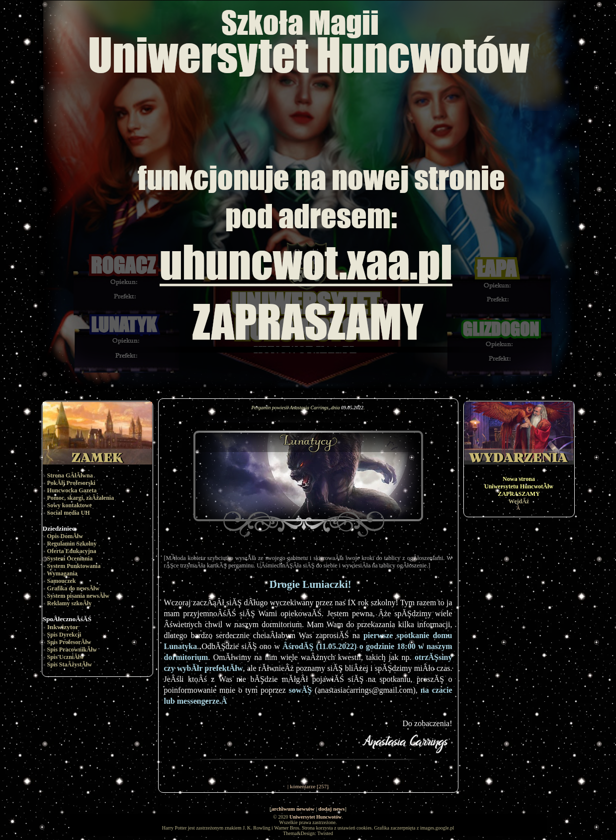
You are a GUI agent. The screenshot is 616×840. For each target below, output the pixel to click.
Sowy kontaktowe (70, 505)
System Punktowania (74, 566)
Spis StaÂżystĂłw (70, 664)
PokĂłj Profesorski (71, 483)
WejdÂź (519, 501)
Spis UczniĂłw (66, 657)
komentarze (303, 786)
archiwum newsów (293, 809)
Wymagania (62, 573)
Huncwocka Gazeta (72, 490)
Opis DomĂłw (65, 536)
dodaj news (331, 809)
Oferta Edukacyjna (72, 551)
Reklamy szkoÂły (70, 603)
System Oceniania (70, 559)
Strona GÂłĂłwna (70, 475)
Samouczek (62, 581)
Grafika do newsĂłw (73, 588)
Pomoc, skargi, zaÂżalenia (81, 498)
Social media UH (69, 513)
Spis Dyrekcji (64, 635)
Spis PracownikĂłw (72, 650)
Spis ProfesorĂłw (69, 642)
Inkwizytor (63, 627)
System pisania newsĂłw (78, 596)
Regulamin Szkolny (72, 544)
